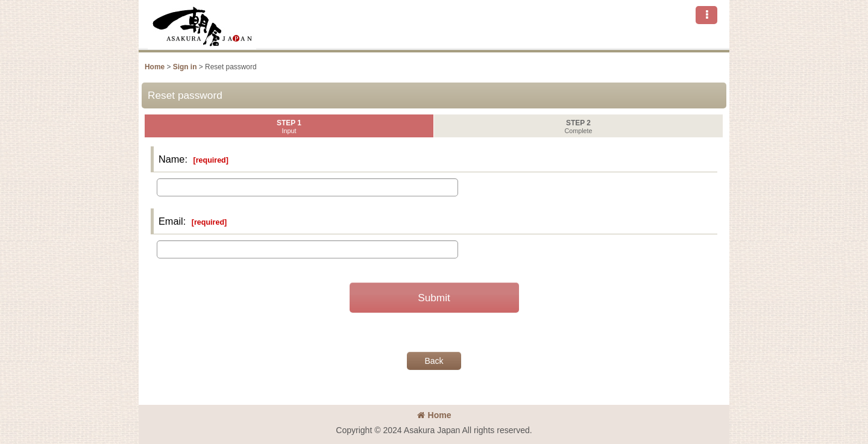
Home (434, 415)
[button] (706, 15)
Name (171, 159)
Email (171, 221)
